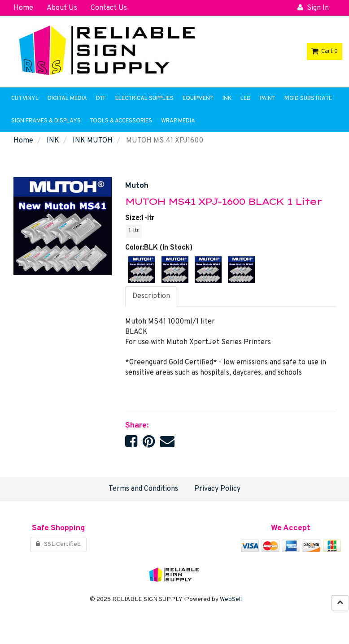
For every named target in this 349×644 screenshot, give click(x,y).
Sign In (313, 8)
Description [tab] (151, 296)
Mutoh (137, 186)
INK (53, 141)
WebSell (231, 599)
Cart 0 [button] (325, 52)
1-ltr (134, 230)
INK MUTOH (93, 141)
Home (23, 141)
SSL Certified (58, 544)
